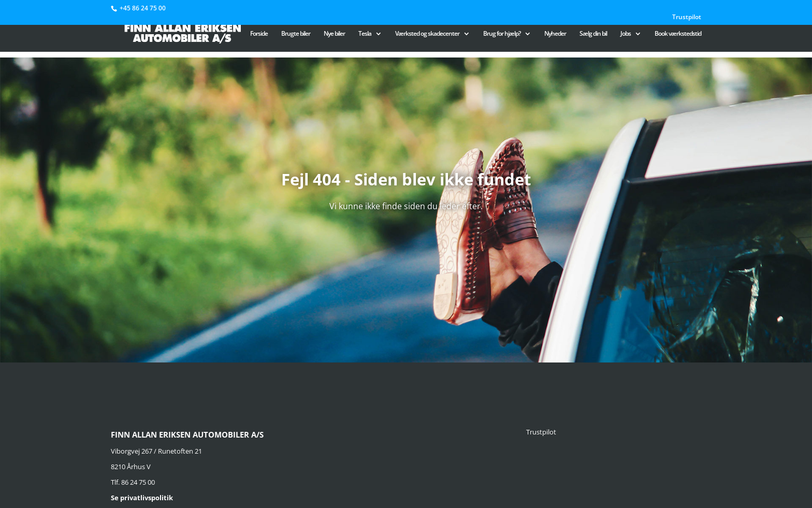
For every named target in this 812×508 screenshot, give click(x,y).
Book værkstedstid (678, 34)
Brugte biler (296, 34)
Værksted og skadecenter (427, 34)
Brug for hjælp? (502, 34)
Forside (259, 34)
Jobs (626, 34)
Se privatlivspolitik (142, 498)
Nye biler (334, 34)
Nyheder (555, 34)
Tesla (365, 34)
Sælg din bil (593, 34)
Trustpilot (687, 18)
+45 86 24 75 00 (143, 8)
